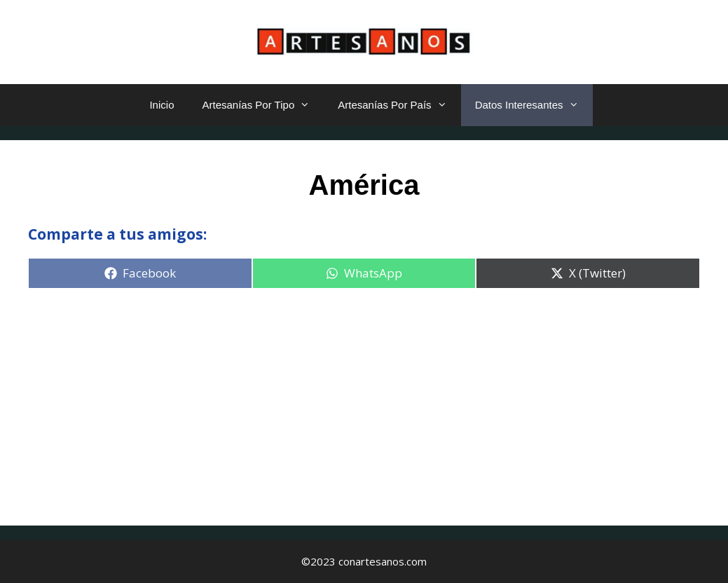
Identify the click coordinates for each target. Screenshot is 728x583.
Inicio (162, 105)
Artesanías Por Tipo (263, 105)
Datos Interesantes (534, 105)
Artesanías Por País (399, 105)
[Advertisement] (364, 399)
